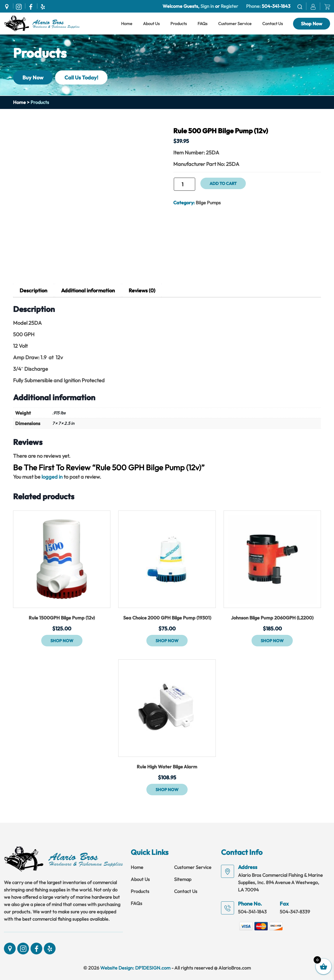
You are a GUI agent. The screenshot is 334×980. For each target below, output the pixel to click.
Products (179, 24)
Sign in (207, 6)
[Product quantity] (184, 184)
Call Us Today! (81, 77)
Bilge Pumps (208, 203)
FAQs (202, 24)
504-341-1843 (276, 6)
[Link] (42, 23)
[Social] (8, 6)
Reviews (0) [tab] (142, 290)
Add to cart (223, 183)
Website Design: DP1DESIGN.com (135, 968)
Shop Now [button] (62, 641)
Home (127, 24)
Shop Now (312, 24)
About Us (151, 24)
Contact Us (273, 24)
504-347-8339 (295, 912)
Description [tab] (33, 290)
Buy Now (33, 77)
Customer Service (235, 24)
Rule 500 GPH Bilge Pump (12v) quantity (173, 186)
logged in (52, 477)
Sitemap (183, 879)
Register (229, 6)
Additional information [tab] (88, 290)
